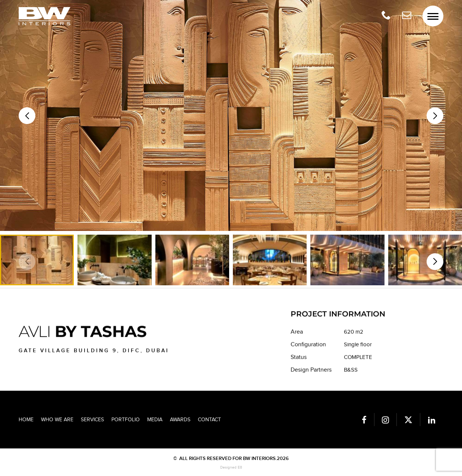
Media (155, 420)
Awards (180, 420)
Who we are (57, 420)
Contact (209, 420)
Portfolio (126, 420)
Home (26, 420)
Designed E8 (231, 467)
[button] (435, 116)
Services (92, 420)
